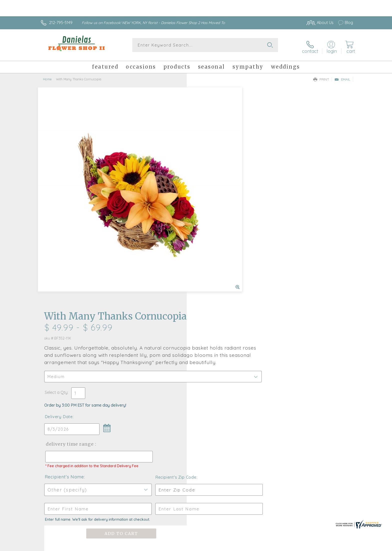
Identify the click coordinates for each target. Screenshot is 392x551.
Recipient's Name (216, 269)
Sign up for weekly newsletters (259, 390)
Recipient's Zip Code (295, 269)
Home (47, 76)
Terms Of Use (243, 546)
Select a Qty (208, 180)
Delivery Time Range (221, 232)
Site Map (340, 546)
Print (321, 77)
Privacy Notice (273, 546)
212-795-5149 (61, 23)
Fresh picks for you (152, 393)
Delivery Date (210, 204)
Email (342, 77)
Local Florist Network (309, 546)
